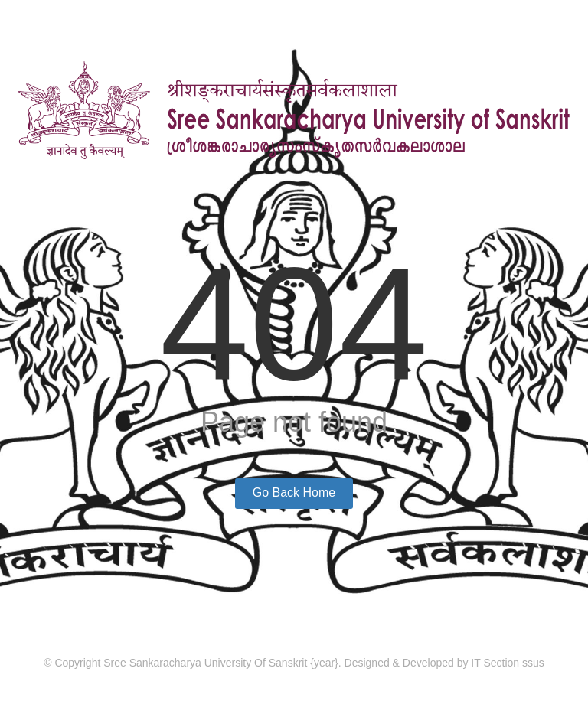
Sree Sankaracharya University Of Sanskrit (207, 663)
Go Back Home (294, 492)
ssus (533, 663)
